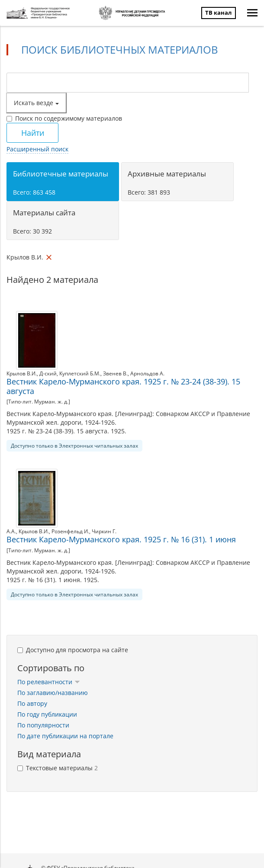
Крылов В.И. (22, 373)
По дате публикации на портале (65, 736)
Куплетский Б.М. (80, 373)
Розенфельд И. (70, 531)
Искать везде (36, 103)
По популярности (43, 725)
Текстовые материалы (58, 768)
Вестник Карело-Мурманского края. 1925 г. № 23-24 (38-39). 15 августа (123, 386)
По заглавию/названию (53, 693)
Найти (33, 133)
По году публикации (47, 714)
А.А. (11, 531)
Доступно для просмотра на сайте (73, 650)
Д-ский (48, 373)
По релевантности (49, 682)
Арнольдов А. (147, 373)
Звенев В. (115, 373)
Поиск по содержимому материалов (64, 118)
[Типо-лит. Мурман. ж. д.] (38, 402)
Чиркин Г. (104, 531)
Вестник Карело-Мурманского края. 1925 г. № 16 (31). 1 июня (121, 539)
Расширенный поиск (37, 149)
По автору (32, 703)
